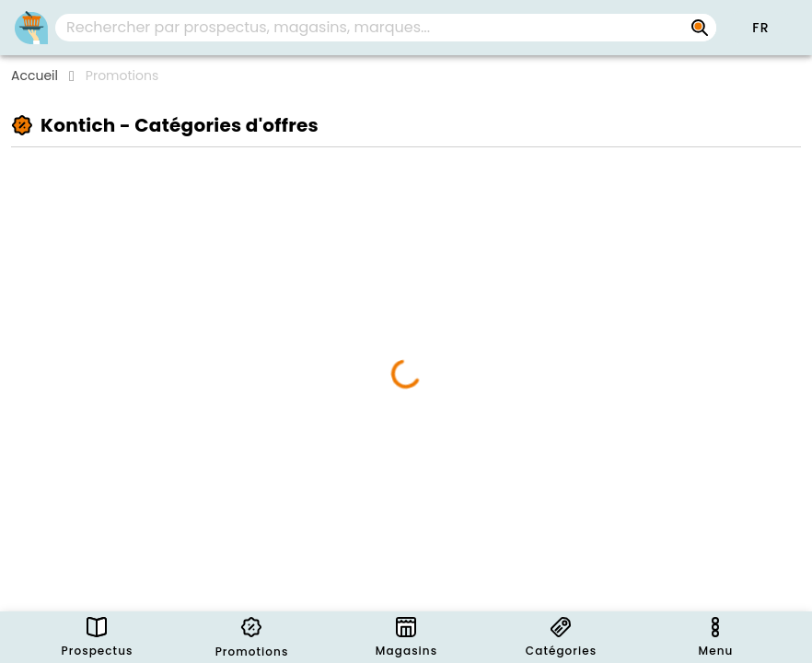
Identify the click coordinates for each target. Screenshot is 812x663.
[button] (760, 28)
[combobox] (386, 28)
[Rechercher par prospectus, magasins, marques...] (700, 28)
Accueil (35, 76)
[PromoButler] (31, 28)
